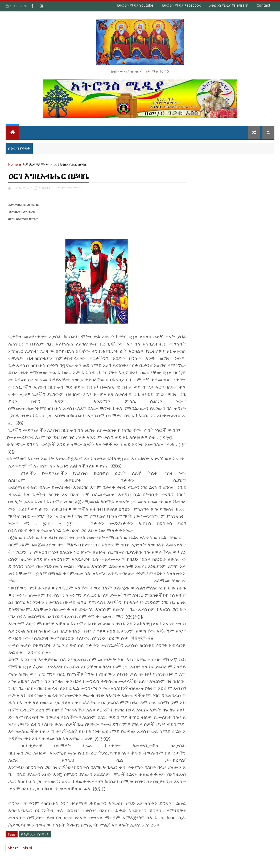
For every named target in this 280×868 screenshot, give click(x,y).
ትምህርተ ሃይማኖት (36, 164)
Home (13, 164)
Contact (263, 5)
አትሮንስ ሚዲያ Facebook (181, 5)
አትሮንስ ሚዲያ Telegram (229, 5)
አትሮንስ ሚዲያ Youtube (135, 5)
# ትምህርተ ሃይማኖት (35, 834)
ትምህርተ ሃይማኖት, (68, 188)
